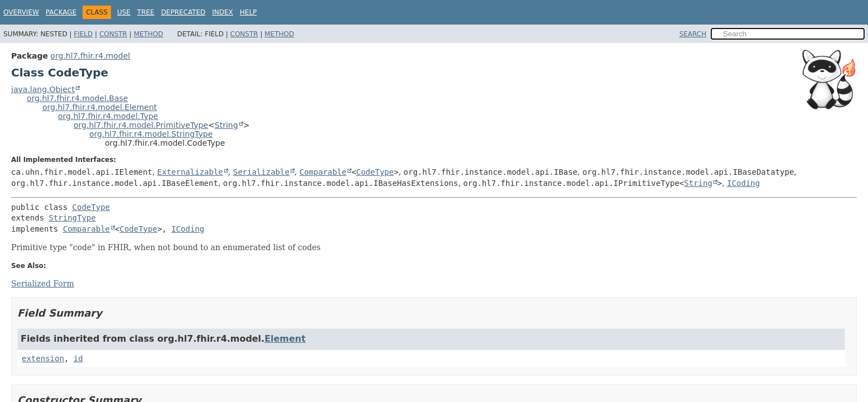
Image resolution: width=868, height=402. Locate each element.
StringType (72, 218)
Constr (113, 34)
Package (61, 12)
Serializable (261, 172)
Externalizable (190, 172)
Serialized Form (43, 284)
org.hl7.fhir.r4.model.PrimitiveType (141, 125)
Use (124, 12)
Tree (146, 12)
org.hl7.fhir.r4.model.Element (100, 107)
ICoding (743, 183)
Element (285, 339)
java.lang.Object (43, 89)
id (78, 358)
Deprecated (184, 12)
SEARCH (693, 34)
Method (149, 34)
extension (43, 358)
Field (83, 34)
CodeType (375, 172)
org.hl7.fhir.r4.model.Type (108, 116)
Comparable (323, 172)
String (226, 125)
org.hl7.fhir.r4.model (90, 56)
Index (223, 12)
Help (249, 12)
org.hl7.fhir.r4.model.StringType (151, 134)
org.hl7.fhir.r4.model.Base (77, 98)
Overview (21, 12)
